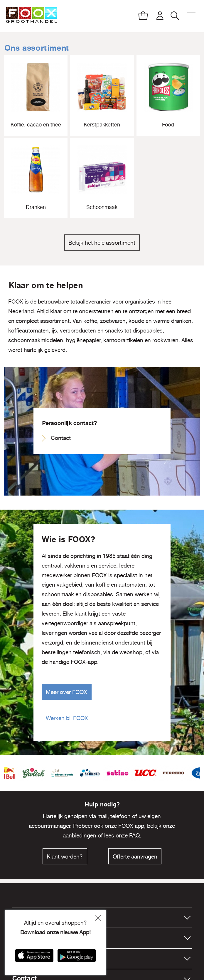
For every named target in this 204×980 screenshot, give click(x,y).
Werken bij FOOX (67, 718)
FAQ (134, 835)
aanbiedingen (80, 835)
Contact (61, 438)
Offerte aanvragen (135, 856)
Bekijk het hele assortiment (102, 243)
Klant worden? (65, 856)
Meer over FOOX (66, 692)
